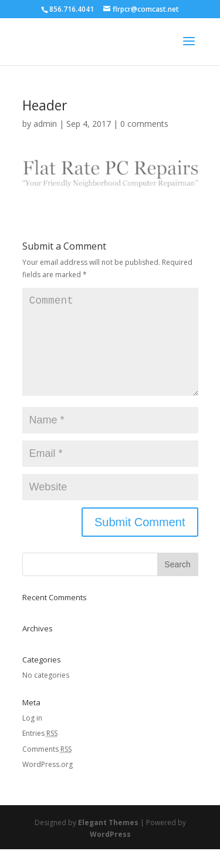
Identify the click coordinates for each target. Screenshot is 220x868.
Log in (32, 737)
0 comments (144, 124)
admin (45, 124)
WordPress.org (48, 783)
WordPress (110, 853)
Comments (47, 768)
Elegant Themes (108, 841)
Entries (40, 752)
